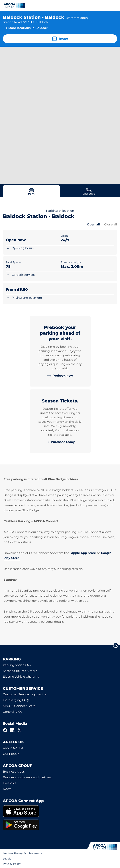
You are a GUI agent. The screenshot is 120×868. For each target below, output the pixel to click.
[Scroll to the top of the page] (116, 645)
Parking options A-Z (17, 665)
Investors (10, 783)
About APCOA (13, 748)
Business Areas (14, 772)
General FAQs (13, 712)
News (7, 789)
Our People (11, 754)
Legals (7, 859)
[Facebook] (5, 730)
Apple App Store (83, 553)
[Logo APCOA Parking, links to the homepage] (14, 5)
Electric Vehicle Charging (21, 677)
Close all (111, 224)
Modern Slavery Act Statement (23, 853)
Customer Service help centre (25, 694)
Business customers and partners (27, 777)
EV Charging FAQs (16, 700)
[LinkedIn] (12, 730)
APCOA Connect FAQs (19, 706)
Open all (93, 224)
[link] (60, 376)
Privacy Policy (12, 864)
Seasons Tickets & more (20, 671)
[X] (20, 730)
